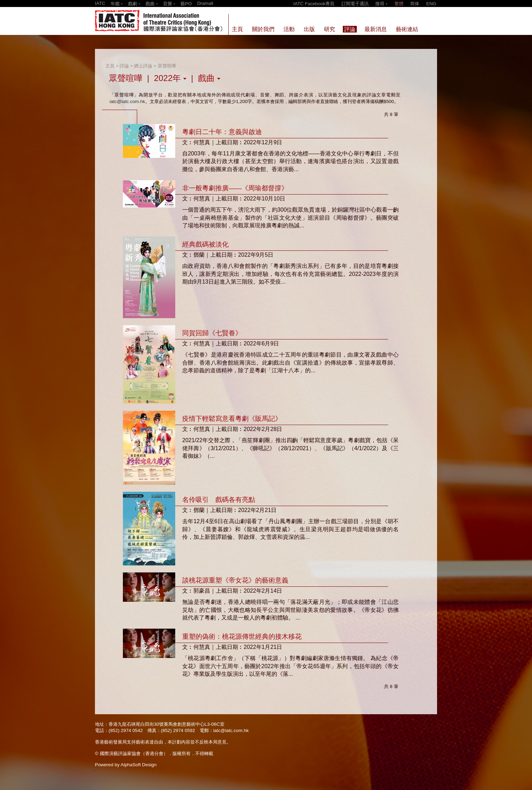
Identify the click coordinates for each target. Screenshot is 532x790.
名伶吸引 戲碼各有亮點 (219, 500)
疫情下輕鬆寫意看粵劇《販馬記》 (232, 419)
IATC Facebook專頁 (314, 4)
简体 (415, 4)
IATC (100, 3)
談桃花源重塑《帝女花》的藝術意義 (235, 580)
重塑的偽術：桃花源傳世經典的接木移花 (242, 637)
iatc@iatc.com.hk (127, 101)
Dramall (205, 3)
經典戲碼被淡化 (205, 244)
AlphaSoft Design (138, 765)
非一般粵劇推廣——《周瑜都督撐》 (235, 188)
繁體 (399, 4)
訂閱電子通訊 (355, 4)
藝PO (186, 4)
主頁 (110, 66)
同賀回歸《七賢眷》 (212, 333)
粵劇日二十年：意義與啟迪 (222, 132)
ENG (431, 4)
